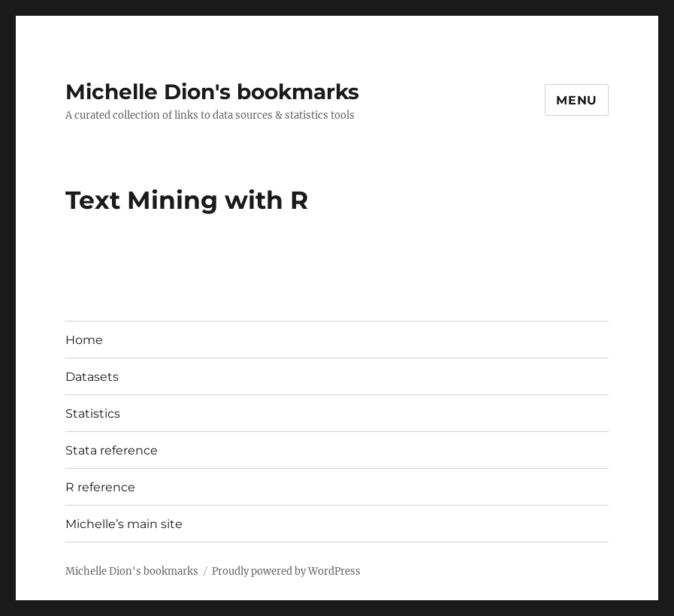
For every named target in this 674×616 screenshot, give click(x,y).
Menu (577, 100)
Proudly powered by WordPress (286, 571)
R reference (100, 487)
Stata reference (112, 450)
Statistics (93, 414)
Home (84, 340)
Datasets (92, 377)
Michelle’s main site (124, 524)
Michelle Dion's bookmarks (212, 92)
